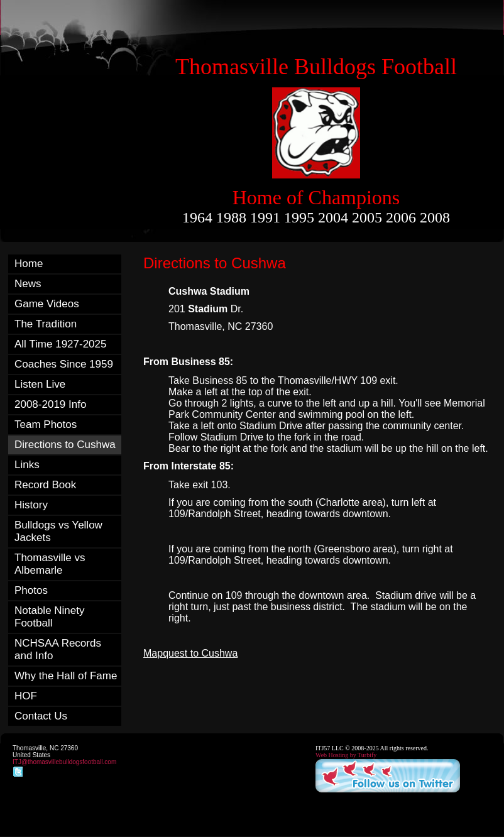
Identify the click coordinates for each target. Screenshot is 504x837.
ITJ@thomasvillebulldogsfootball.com (64, 762)
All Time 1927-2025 (60, 344)
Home (29, 264)
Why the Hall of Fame (66, 676)
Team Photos (46, 424)
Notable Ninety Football (50, 617)
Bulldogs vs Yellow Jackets (58, 531)
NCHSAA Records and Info (58, 649)
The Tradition (46, 324)
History (31, 505)
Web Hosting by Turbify (346, 755)
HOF (26, 696)
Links (27, 465)
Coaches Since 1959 (64, 364)
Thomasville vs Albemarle (50, 564)
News (28, 284)
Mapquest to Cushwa (190, 653)
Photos (31, 590)
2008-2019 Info (50, 404)
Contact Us (41, 716)
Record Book (45, 485)
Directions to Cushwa (65, 445)
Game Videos (47, 304)
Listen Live (40, 384)
